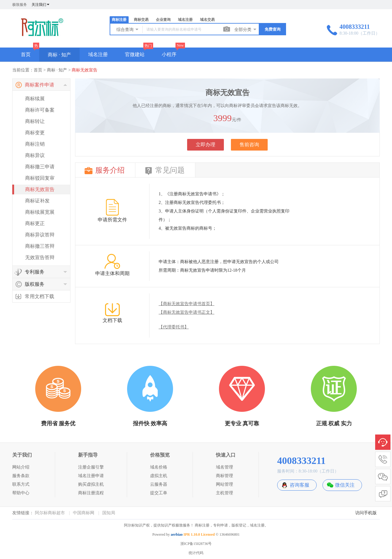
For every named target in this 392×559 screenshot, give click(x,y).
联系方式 (21, 484)
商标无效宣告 (85, 70)
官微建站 (135, 54)
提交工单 (159, 493)
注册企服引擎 (91, 467)
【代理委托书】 (174, 327)
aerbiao (177, 534)
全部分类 (246, 29)
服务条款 (21, 476)
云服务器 (159, 484)
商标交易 (141, 20)
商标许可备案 (40, 110)
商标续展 (35, 99)
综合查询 (128, 29)
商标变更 (35, 133)
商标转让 (35, 121)
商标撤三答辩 (40, 246)
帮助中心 (21, 493)
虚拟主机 (159, 476)
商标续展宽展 (40, 212)
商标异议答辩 (40, 235)
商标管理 (224, 476)
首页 (26, 54)
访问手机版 (366, 513)
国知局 (109, 513)
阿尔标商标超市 (50, 513)
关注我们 (41, 5)
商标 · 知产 (59, 55)
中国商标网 (84, 513)
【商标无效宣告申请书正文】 (187, 312)
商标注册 (119, 20)
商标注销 (35, 144)
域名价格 (159, 467)
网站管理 (224, 484)
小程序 (169, 54)
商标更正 (35, 223)
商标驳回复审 (40, 178)
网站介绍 (21, 467)
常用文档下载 (40, 296)
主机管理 (224, 493)
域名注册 (185, 20)
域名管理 (224, 467)
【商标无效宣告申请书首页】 (187, 304)
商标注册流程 (91, 493)
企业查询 (163, 20)
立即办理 (205, 145)
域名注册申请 (91, 476)
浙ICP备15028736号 (196, 544)
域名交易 (207, 20)
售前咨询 (249, 145)
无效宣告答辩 (40, 257)
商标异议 (35, 155)
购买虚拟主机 (91, 484)
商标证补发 (37, 201)
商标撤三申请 (40, 167)
